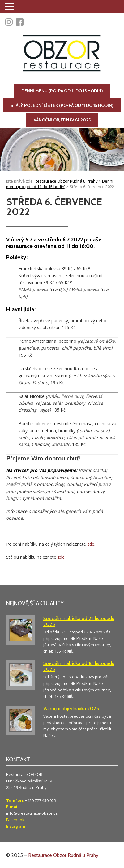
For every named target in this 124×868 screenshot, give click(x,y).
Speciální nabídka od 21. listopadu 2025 (79, 621)
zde (91, 544)
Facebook (15, 820)
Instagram (16, 826)
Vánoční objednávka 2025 (62, 120)
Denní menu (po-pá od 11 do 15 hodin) (62, 91)
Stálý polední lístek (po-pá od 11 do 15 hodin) (62, 105)
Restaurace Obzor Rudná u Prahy (63, 855)
